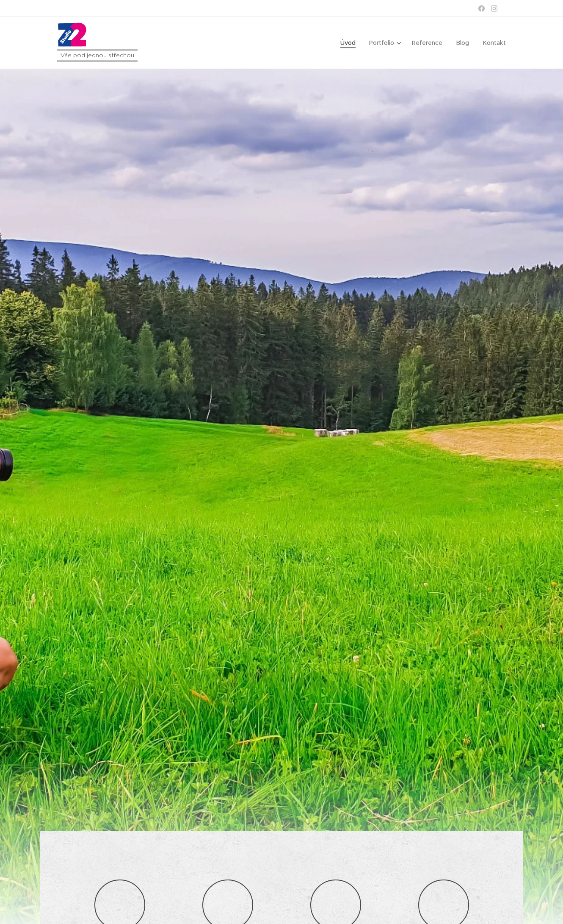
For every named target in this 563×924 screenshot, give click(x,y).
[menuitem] (352, 43)
